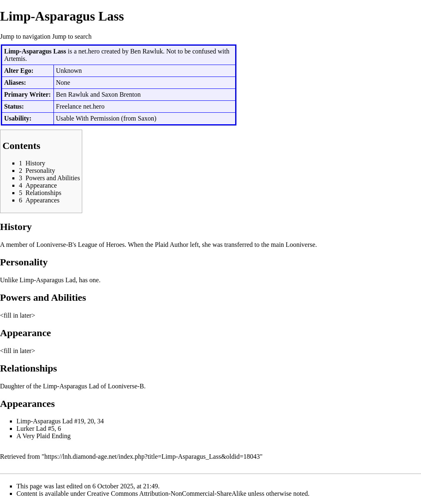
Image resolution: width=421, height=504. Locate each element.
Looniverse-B (54, 245)
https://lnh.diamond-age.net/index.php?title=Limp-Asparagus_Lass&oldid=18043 (152, 456)
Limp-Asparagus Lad (48, 280)
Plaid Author (172, 245)
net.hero (89, 51)
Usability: (18, 118)
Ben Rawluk (147, 51)
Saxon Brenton (121, 94)
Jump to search (72, 36)
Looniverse (301, 245)
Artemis (15, 59)
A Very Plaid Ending (44, 436)
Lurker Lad (31, 429)
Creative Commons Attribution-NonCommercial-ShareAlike (167, 494)
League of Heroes (102, 245)
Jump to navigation (25, 36)
